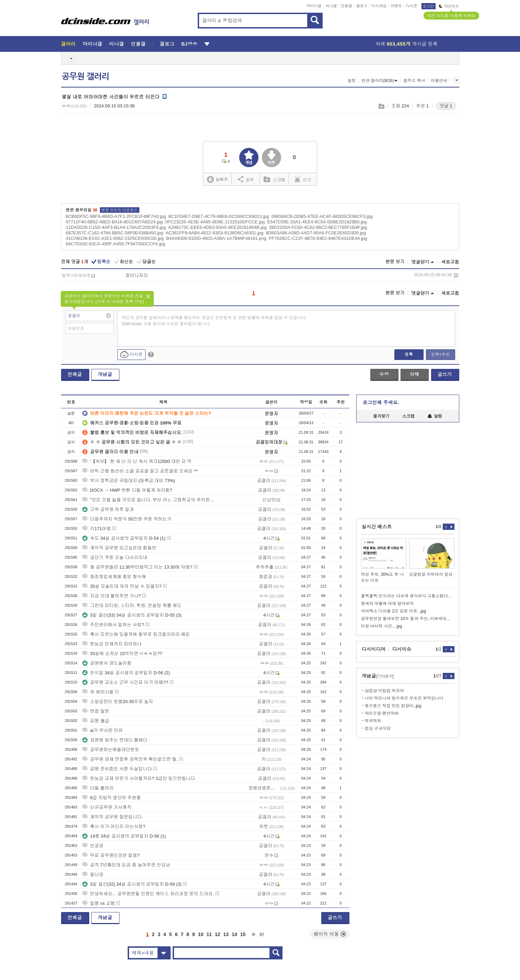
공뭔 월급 (96, 721)
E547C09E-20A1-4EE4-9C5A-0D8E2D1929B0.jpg (317, 222)
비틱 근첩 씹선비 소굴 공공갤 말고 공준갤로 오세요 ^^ (140, 471)
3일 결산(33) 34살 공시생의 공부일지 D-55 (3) (132, 615)
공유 (246, 179)
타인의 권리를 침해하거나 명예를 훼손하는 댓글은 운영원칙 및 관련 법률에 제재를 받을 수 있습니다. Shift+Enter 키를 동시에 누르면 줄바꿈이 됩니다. (214, 321)
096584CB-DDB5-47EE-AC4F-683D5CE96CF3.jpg (322, 216)
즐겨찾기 (381, 416)
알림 (435, 416)
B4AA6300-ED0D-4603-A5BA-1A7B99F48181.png (216, 238)
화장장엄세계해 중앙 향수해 (114, 577)
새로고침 (450, 262)
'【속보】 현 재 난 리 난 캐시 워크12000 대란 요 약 (137, 461)
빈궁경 (93, 846)
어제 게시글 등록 (407, 44)
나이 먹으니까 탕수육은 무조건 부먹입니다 (404, 698)
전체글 (75, 374)
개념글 (105, 374)
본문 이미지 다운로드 (120, 210)
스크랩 (381, 106)
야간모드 (449, 6)
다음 (254, 934)
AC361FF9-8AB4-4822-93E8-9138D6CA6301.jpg (215, 233)
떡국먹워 (373, 721)
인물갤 (346, 6)
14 (234, 934)
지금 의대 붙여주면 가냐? (112, 596)
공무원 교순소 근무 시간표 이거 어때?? (125, 682)
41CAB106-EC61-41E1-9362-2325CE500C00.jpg (115, 238)
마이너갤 (314, 6)
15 (243, 934)
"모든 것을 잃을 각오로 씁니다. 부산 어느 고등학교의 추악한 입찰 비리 (149, 500)
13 (226, 934)
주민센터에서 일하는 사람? (113, 625)
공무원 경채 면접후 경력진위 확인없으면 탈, (130, 759)
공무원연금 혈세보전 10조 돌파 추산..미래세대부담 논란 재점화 (408, 619)
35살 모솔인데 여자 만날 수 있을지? (122, 586)
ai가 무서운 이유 (102, 730)
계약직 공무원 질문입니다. (113, 817)
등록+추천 (440, 354)
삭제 (456, 275)
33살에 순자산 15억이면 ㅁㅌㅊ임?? (122, 654)
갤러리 (68, 44)
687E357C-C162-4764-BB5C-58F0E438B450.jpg (115, 233)
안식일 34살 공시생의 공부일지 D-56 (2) (126, 673)
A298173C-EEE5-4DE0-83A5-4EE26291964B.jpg (217, 227)
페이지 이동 (330, 934)
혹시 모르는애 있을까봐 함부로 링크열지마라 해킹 (136, 634)
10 (201, 934)
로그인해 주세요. (381, 402)
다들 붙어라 (98, 788)
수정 (384, 374)
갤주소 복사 (414, 81)
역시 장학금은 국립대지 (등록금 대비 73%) (129, 481)
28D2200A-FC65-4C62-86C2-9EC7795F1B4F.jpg (318, 227)
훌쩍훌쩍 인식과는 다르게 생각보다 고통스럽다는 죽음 (408, 596)
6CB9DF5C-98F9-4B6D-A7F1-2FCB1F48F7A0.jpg (116, 216)
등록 (409, 354)
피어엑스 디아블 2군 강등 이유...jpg (394, 611)
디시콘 (412, 6)
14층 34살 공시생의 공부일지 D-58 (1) (124, 836)
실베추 (217, 180)
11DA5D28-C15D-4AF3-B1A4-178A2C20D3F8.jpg (116, 227)
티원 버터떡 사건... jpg (382, 626)
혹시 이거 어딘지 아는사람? (114, 826)
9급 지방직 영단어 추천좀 (112, 798)
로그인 (429, 6)
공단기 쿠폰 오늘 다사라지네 (115, 557)
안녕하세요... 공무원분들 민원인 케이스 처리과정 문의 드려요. (148, 894)
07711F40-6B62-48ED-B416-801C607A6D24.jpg (114, 222)
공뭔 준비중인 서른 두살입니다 (117, 769)
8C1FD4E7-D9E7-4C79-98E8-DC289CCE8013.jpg (218, 216)
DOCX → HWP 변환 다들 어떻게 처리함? (127, 490)
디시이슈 (402, 649)
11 (209, 934)
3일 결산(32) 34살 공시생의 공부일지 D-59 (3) (132, 884)
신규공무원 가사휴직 (107, 807)
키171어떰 (97, 529)
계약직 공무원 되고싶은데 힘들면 (119, 548)
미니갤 (331, 6)
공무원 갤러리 (85, 77)
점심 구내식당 (378, 728)
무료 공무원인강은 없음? (111, 855)
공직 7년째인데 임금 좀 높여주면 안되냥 (126, 865)
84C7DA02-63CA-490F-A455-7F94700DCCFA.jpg (116, 244)
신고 (303, 179)
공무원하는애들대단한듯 (111, 750)
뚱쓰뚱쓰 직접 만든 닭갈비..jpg (393, 706)
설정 (351, 81)
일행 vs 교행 (99, 903)
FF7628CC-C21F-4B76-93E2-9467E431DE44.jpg (318, 238)
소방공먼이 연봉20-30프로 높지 (118, 702)
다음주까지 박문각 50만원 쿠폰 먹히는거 (127, 519)
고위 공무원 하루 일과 (108, 509)
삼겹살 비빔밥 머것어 (385, 691)
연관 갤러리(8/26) (380, 81)
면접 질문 (96, 711)
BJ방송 (189, 44)
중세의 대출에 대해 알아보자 (388, 604)
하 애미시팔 (98, 692)
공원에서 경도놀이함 (107, 663)
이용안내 (439, 81)
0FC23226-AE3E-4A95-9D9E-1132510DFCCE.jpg (215, 222)
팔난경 (93, 874)
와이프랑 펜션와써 (382, 713)
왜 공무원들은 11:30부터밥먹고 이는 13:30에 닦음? (137, 567)
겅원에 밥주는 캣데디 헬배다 (115, 740)
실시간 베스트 (377, 527)
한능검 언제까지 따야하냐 (112, 644)
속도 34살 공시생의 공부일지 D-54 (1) (124, 538)
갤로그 (362, 6)
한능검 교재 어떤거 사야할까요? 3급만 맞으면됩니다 (139, 778)
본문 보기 (395, 262)
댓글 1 (446, 106)
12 (218, 934)
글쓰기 (445, 374)
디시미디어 (374, 649)
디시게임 (379, 6)
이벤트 (396, 6)
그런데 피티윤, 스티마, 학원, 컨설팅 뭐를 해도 (132, 605)
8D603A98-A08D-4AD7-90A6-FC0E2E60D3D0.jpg (316, 233)
